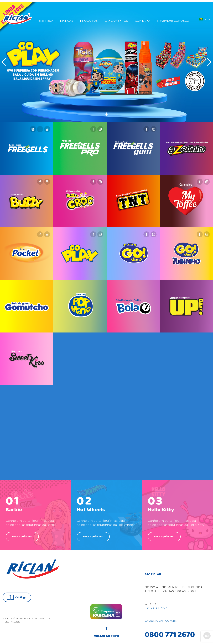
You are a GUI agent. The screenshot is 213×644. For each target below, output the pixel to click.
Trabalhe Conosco (173, 19)
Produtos (89, 19)
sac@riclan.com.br (161, 620)
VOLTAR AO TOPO (106, 634)
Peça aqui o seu (22, 534)
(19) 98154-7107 (156, 607)
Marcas (67, 19)
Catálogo (17, 595)
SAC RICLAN (153, 573)
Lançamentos (116, 19)
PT (205, 17)
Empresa (46, 19)
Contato (142, 19)
